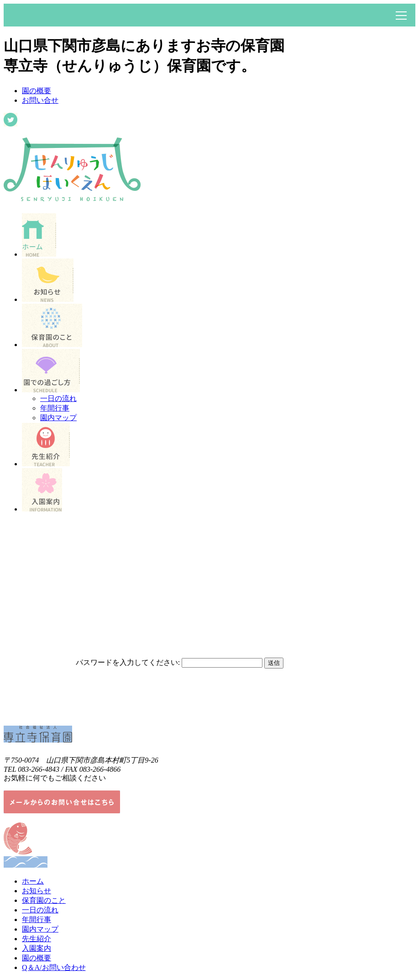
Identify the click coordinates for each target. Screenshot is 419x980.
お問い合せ (40, 100)
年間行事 (55, 408)
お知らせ (37, 891)
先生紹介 (37, 939)
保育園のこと (44, 900)
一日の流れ (58, 398)
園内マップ (58, 418)
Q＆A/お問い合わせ (54, 967)
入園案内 (37, 948)
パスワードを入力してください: (128, 662)
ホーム (33, 881)
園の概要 (37, 91)
